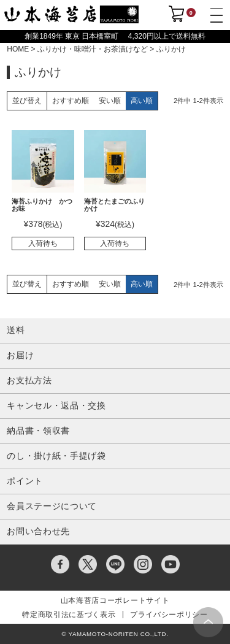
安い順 (110, 101)
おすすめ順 (71, 101)
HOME (18, 49)
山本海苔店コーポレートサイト (115, 600)
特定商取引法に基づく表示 (69, 615)
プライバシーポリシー (169, 615)
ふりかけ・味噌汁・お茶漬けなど (93, 49)
